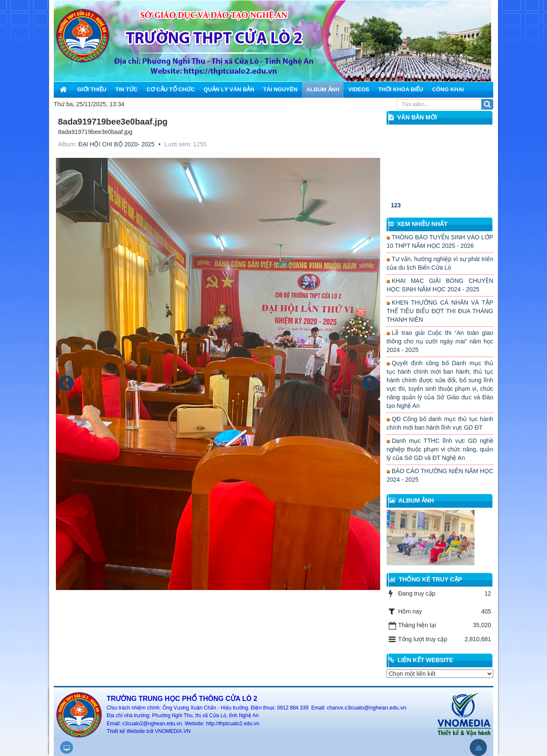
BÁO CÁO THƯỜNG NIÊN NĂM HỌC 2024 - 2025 (440, 475)
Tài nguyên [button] (280, 89)
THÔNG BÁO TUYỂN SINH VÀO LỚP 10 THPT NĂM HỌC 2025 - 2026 (440, 241)
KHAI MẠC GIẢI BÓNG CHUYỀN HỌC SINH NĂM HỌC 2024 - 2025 (440, 285)
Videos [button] (359, 89)
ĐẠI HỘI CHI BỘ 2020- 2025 (116, 144)
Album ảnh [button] (323, 89)
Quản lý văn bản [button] (229, 89)
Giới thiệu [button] (92, 89)
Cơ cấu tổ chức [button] (170, 89)
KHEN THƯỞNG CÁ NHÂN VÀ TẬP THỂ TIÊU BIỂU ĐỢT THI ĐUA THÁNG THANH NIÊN (440, 311)
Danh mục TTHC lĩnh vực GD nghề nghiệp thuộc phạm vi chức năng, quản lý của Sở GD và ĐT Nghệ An (440, 449)
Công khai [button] (448, 89)
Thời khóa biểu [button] (400, 89)
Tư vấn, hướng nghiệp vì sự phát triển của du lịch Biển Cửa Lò (440, 263)
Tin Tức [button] (126, 89)
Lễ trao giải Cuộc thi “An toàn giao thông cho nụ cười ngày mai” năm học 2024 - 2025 (440, 341)
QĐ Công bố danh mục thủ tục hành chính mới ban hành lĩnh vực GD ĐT (440, 423)
